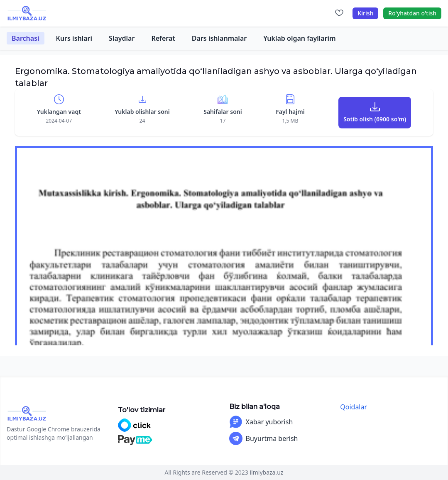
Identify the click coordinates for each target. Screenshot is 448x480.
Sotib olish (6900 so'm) (375, 119)
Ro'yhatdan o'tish (412, 13)
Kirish (365, 13)
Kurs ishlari (74, 38)
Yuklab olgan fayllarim (299, 38)
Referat (163, 38)
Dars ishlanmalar (219, 38)
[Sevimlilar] (339, 13)
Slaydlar (122, 38)
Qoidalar (354, 407)
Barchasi (26, 38)
